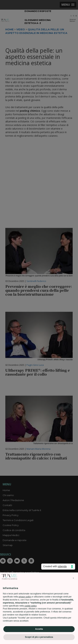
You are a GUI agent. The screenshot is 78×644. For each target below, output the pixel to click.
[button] (73, 578)
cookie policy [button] (30, 606)
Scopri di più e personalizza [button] (39, 637)
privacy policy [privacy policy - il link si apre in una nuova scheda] (25, 597)
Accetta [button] (39, 629)
